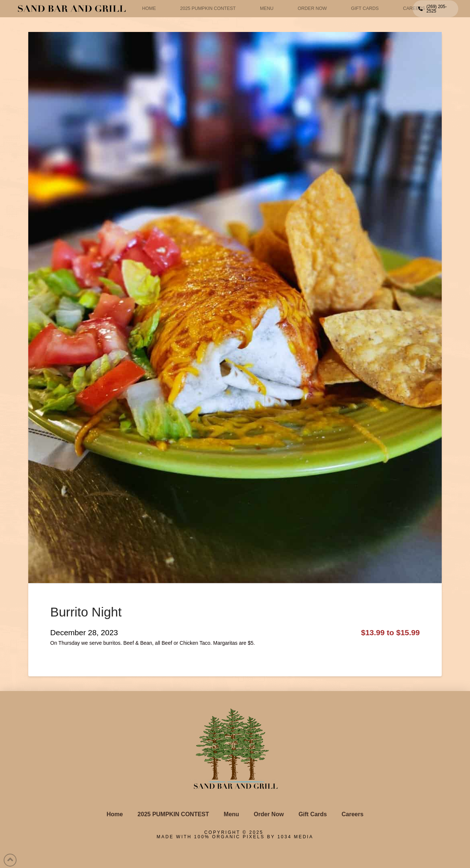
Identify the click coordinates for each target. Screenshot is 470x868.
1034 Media (295, 837)
